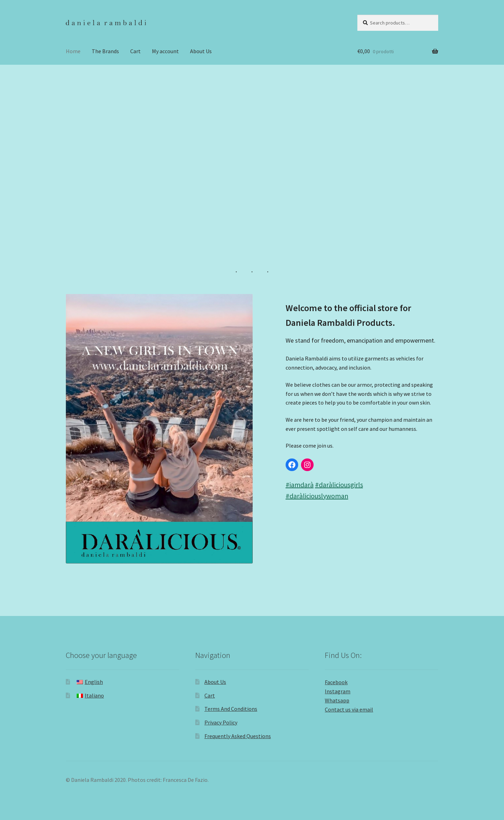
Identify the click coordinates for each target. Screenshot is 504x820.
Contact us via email (349, 709)
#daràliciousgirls (339, 485)
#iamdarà (300, 485)
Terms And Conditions (231, 709)
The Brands (105, 51)
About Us (201, 51)
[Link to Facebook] (292, 465)
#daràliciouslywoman (317, 496)
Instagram (338, 691)
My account (165, 51)
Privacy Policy (221, 722)
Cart (135, 51)
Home (73, 51)
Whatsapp (337, 700)
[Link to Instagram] (307, 465)
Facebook (336, 682)
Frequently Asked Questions (238, 736)
